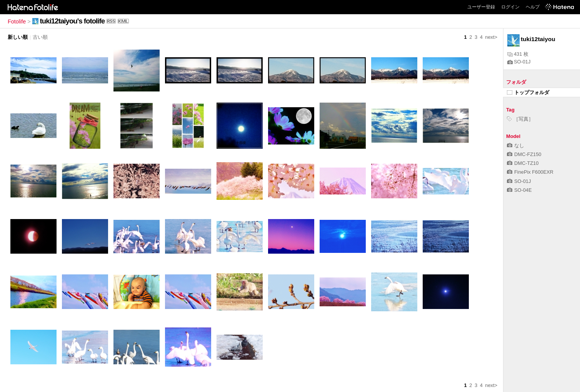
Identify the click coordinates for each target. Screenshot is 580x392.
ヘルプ (533, 7)
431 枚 (518, 54)
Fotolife (17, 22)
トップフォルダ (528, 92)
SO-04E (519, 190)
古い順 (40, 37)
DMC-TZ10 (523, 163)
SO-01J (519, 62)
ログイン (510, 7)
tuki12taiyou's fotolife (72, 21)
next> (491, 37)
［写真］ (520, 119)
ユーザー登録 (481, 7)
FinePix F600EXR (530, 172)
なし (516, 145)
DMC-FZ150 (524, 154)
